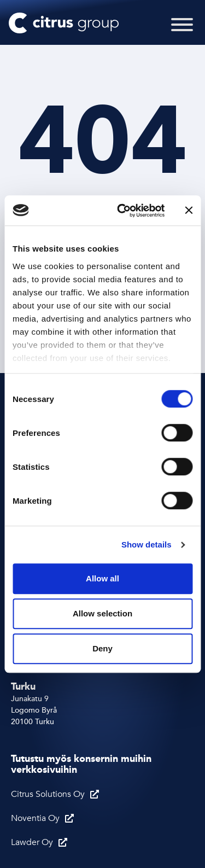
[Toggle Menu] (182, 31)
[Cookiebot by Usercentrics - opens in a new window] (122, 211)
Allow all (102, 578)
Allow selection (102, 613)
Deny (102, 648)
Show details (147, 544)
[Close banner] (189, 211)
